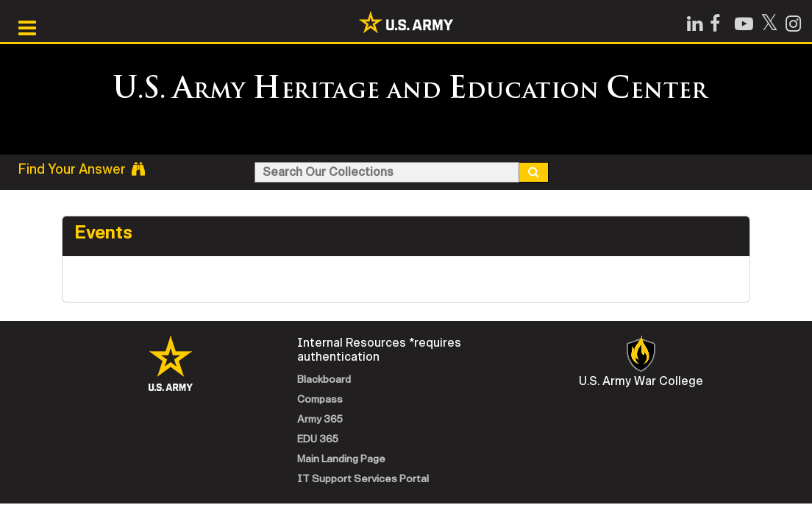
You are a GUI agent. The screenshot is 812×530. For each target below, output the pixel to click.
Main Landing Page (341, 459)
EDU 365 (318, 439)
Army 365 (320, 419)
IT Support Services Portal (363, 479)
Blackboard (324, 379)
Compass (320, 399)
